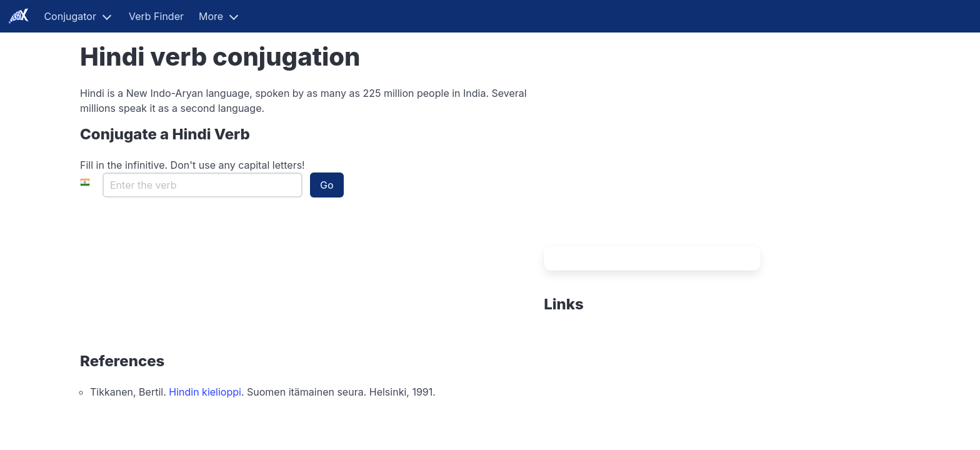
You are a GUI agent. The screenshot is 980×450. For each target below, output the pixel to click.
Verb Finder (156, 16)
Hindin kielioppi (205, 392)
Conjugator (70, 16)
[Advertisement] (622, 164)
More (211, 16)
